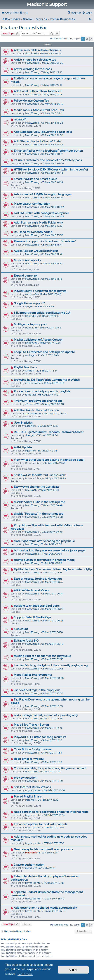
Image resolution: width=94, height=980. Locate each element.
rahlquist (31, 395)
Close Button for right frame (33, 749)
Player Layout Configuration (32, 204)
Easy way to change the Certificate (37, 487)
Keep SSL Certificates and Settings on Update (44, 352)
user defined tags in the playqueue (37, 690)
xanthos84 (31, 294)
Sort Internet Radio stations (32, 787)
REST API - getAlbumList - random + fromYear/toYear (49, 432)
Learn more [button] (25, 974)
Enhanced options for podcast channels (40, 824)
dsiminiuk (31, 53)
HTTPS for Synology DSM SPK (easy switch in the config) (51, 170)
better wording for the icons (33, 69)
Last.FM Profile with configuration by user (41, 213)
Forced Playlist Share (28, 797)
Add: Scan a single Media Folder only (38, 223)
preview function (25, 778)
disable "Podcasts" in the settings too (39, 514)
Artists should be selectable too (35, 60)
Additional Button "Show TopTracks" (38, 91)
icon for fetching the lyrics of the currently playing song (51, 665)
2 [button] (87, 39)
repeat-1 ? (20, 120)
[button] (91, 39)
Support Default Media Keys (32, 617)
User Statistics (23, 423)
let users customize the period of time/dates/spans (48, 160)
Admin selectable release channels (37, 50)
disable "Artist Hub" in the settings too (39, 502)
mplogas (30, 355)
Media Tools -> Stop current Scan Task (39, 110)
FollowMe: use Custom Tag (31, 101)
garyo (28, 306)
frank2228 (31, 328)
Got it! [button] (73, 970)
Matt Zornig (32, 63)
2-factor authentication (29, 865)
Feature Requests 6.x (23, 28)
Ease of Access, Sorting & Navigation (38, 579)
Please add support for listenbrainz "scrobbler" (45, 241)
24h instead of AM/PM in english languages (43, 194)
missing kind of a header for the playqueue (42, 656)
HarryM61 (31, 316)
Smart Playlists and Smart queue (35, 179)
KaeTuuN (30, 490)
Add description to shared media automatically (45, 908)
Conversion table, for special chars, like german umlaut (50, 768)
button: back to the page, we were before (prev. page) (50, 550)
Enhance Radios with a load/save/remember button (48, 151)
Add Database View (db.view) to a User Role (43, 132)
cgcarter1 (30, 426)
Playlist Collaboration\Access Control (38, 340)
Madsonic (31, 853)
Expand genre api (26, 276)
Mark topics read (59, 39)
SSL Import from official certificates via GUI (42, 313)
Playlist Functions (25, 367)
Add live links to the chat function (36, 410)
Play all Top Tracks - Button (31, 725)
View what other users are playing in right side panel (49, 460)
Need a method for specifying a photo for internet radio (51, 812)
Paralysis (30, 800)
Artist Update (23, 447)
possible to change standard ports (37, 606)
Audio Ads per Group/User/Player (36, 251)
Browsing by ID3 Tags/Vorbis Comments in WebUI (47, 380)
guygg (29, 868)
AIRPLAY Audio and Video (31, 590)
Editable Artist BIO (26, 641)
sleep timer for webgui (29, 759)
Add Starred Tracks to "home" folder (38, 141)
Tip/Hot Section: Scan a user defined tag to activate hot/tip (53, 569)
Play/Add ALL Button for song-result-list (40, 737)
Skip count (21, 629)
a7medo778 (32, 404)
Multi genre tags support (30, 324)
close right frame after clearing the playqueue (44, 541)
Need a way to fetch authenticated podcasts (43, 849)
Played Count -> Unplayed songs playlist (40, 291)
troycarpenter (33, 790)
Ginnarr (30, 371)
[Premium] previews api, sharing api (38, 401)
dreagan (30, 435)
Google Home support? (29, 303)
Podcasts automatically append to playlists (42, 391)
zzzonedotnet (33, 383)
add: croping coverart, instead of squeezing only (46, 715)
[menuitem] (24, 13)
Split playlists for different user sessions (40, 475)
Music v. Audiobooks (27, 260)
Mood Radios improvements (33, 675)
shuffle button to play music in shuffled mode (44, 560)
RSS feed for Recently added (33, 232)
